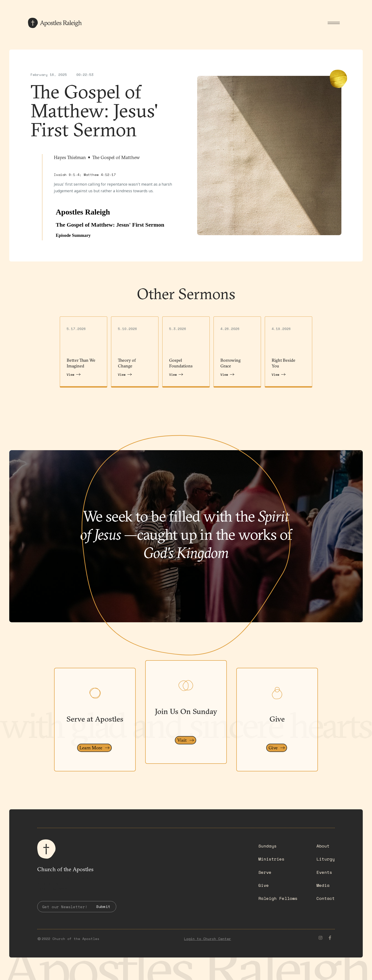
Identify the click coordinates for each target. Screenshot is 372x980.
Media (323, 885)
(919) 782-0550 (52, 889)
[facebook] (330, 938)
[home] (56, 23)
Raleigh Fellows (278, 898)
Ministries (271, 859)
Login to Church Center (208, 939)
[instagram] (321, 938)
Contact (326, 898)
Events (324, 872)
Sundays (267, 846)
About (323, 846)
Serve (265, 872)
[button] (334, 23)
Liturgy (326, 859)
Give (264, 885)
